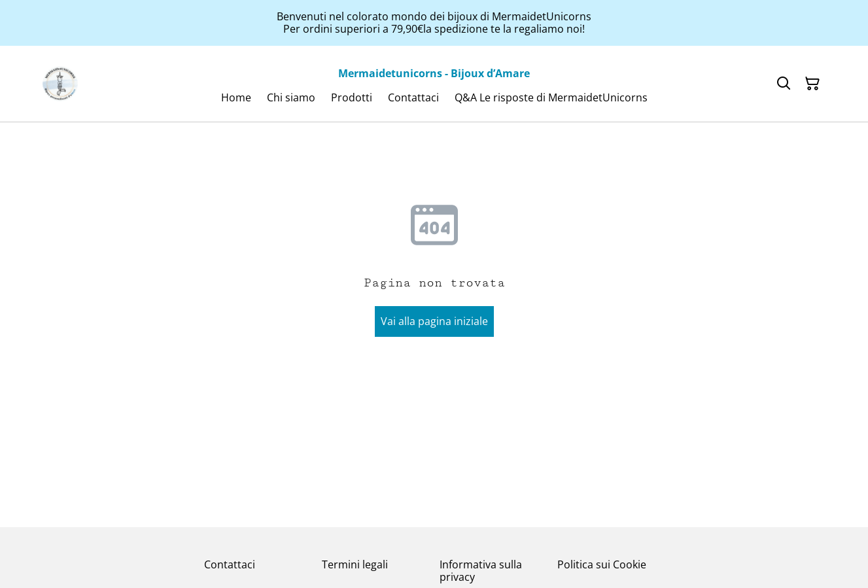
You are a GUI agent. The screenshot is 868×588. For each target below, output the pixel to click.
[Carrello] (812, 84)
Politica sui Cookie (602, 564)
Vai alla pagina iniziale (434, 321)
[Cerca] (784, 84)
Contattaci (230, 564)
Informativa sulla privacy (481, 571)
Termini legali (355, 564)
